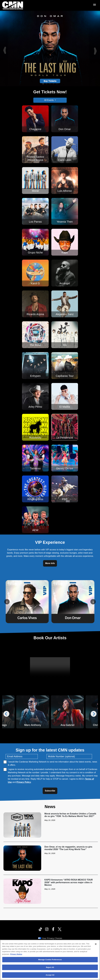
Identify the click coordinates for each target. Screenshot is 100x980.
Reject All (50, 967)
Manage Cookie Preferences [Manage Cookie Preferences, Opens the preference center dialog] (50, 960)
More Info (50, 563)
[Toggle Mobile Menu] (95, 5)
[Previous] (4, 48)
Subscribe (50, 791)
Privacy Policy (24, 782)
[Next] (96, 48)
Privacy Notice (16, 954)
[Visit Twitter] (60, 929)
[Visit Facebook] (53, 929)
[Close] (96, 944)
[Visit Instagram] (47, 929)
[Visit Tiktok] (40, 929)
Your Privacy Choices (52, 938)
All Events (49, 100)
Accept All (50, 975)
